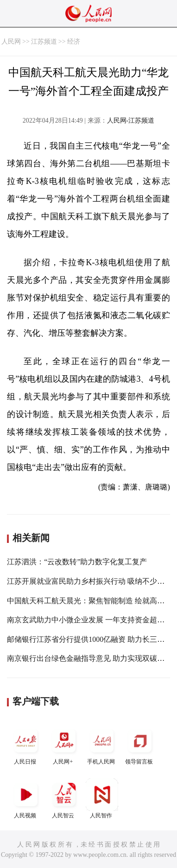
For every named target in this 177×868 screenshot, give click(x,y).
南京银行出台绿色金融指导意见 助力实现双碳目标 (89, 658)
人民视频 (26, 799)
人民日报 (26, 745)
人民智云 (64, 799)
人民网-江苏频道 (131, 121)
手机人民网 (102, 745)
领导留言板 (140, 745)
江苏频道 (44, 42)
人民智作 (102, 799)
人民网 (11, 42)
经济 (74, 42)
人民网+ (64, 745)
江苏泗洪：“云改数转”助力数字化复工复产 (77, 562)
